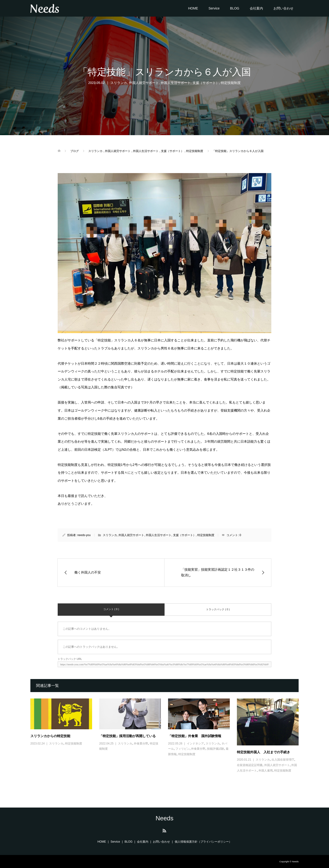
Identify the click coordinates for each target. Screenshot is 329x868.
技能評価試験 (216, 749)
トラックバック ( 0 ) (218, 609)
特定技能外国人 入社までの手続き (263, 752)
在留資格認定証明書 (250, 765)
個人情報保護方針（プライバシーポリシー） (203, 842)
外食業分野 (141, 744)
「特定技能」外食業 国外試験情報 (195, 736)
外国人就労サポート (144, 83)
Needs (164, 818)
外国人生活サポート (176, 83)
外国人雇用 (266, 771)
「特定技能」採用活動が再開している (127, 736)
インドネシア (195, 744)
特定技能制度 (231, 83)
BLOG (235, 8)
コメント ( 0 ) (111, 609)
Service (214, 8)
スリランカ (119, 83)
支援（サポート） (206, 83)
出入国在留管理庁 (283, 760)
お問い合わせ (283, 8)
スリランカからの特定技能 (50, 736)
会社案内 (256, 8)
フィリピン (183, 749)
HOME (193, 8)
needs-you (84, 535)
